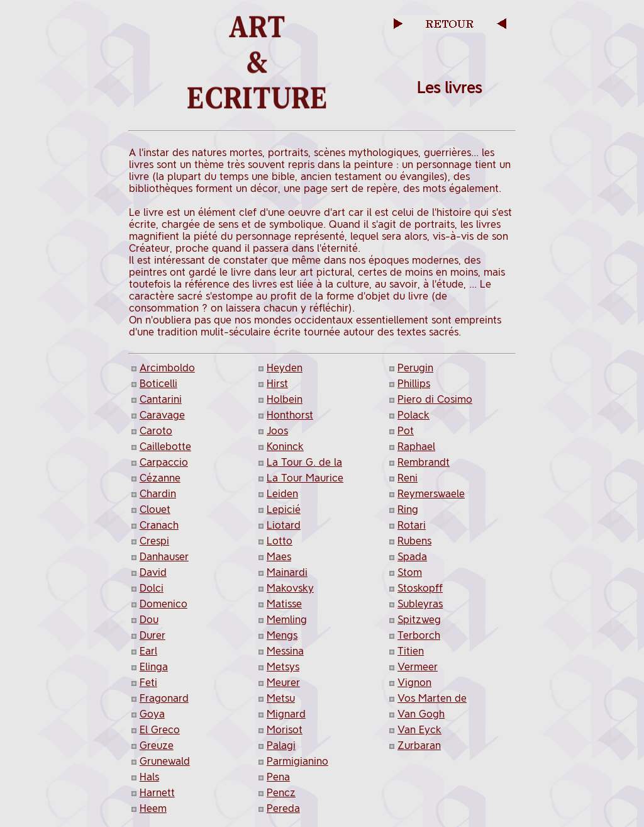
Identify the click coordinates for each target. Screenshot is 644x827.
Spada (412, 557)
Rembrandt (424, 462)
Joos (277, 431)
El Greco (160, 730)
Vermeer (418, 667)
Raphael (416, 447)
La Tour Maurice (305, 478)
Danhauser (164, 557)
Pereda (283, 808)
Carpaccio (164, 462)
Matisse (284, 604)
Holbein (285, 399)
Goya (152, 714)
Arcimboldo (167, 368)
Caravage (162, 415)
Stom (410, 572)
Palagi (281, 745)
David (153, 572)
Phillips (414, 384)
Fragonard (164, 698)
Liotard (284, 525)
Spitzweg (419, 620)
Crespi (154, 541)
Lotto (280, 541)
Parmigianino (297, 761)
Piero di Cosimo (435, 399)
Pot (406, 431)
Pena (278, 777)
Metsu (281, 698)
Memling (287, 620)
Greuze (157, 745)
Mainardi (287, 572)
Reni (408, 478)
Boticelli (158, 384)
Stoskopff (420, 588)
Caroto (156, 431)
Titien (411, 651)
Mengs (282, 635)
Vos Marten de (432, 698)
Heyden (285, 368)
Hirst (277, 384)
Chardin (158, 494)
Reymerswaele (431, 494)
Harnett (157, 793)
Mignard (286, 714)
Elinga (154, 667)
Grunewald (165, 761)
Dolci (152, 588)
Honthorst (290, 415)
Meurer (283, 683)
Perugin (415, 368)
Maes (279, 557)
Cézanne (160, 478)
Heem (153, 808)
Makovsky (290, 588)
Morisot (285, 730)
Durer (153, 635)
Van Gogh (421, 714)
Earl (148, 651)
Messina (285, 651)
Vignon (414, 683)
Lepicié (284, 509)
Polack (414, 415)
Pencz (281, 793)
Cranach (159, 525)
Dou (149, 620)
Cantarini (161, 399)
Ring (408, 509)
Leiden (282, 494)
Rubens (414, 541)
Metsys (283, 667)
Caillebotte (165, 447)
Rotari (412, 525)
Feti (148, 683)
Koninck (285, 447)
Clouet (155, 509)
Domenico (164, 604)
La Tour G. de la (304, 462)
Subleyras (420, 604)
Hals (149, 777)
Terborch (419, 635)
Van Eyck (419, 730)
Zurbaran (419, 745)
